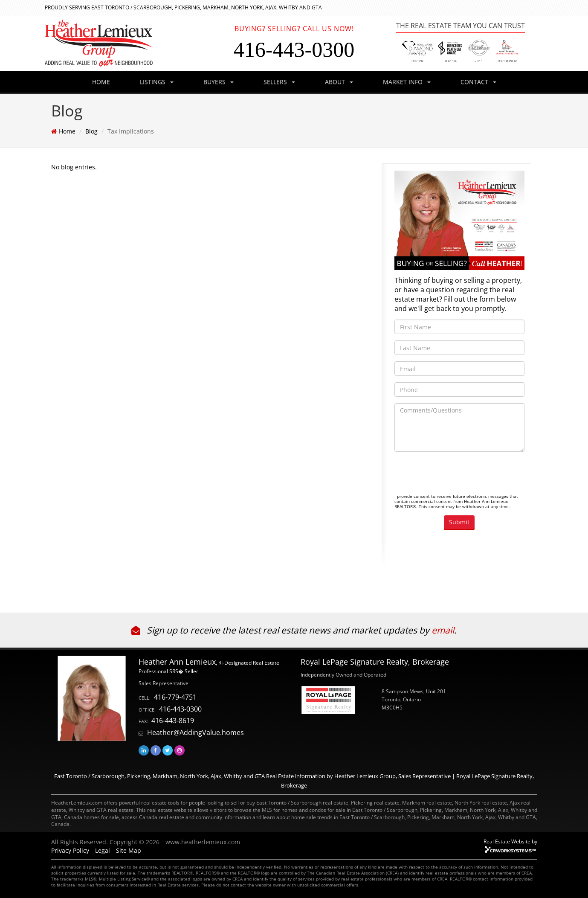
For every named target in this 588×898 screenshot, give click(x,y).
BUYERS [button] (219, 82)
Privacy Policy (70, 850)
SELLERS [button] (279, 82)
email (443, 630)
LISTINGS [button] (157, 82)
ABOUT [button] (339, 82)
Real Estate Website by (510, 841)
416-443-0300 (180, 709)
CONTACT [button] (478, 82)
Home (67, 131)
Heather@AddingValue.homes (196, 732)
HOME (101, 82)
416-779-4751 (175, 697)
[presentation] (459, 475)
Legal (103, 850)
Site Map (129, 850)
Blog (91, 131)
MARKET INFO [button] (407, 82)
